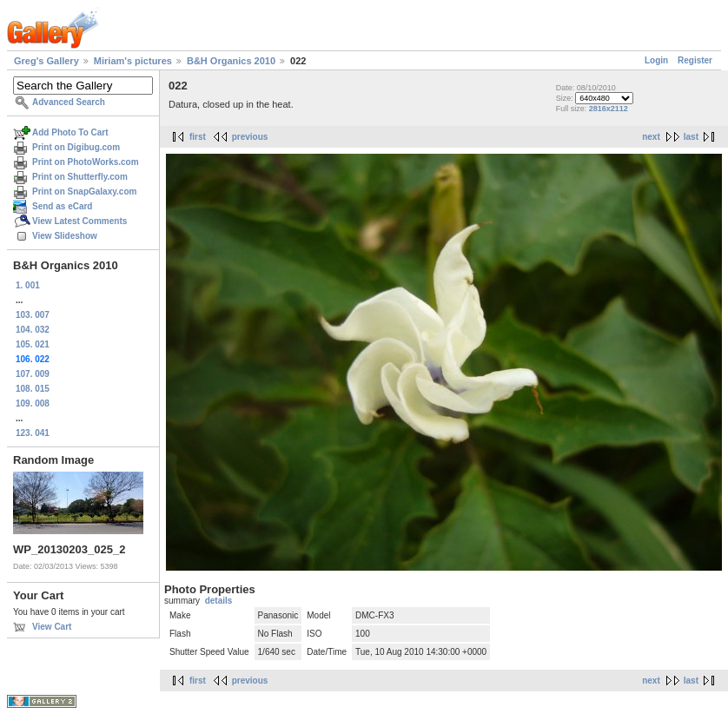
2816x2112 (609, 109)
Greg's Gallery (46, 61)
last (691, 137)
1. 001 (28, 285)
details (219, 601)
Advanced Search (69, 102)
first (198, 137)
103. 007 (33, 315)
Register (695, 60)
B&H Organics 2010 (231, 61)
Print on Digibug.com (76, 147)
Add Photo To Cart (70, 132)
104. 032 (33, 330)
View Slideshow (65, 236)
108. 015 (33, 389)
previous (250, 137)
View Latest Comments (79, 221)
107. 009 (33, 374)
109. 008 (33, 403)
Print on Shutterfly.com (80, 177)
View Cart (52, 627)
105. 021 (33, 344)
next (651, 137)
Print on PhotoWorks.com (86, 162)
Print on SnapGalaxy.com (84, 192)
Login (656, 60)
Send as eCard (62, 206)
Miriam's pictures (133, 61)
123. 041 (33, 433)
